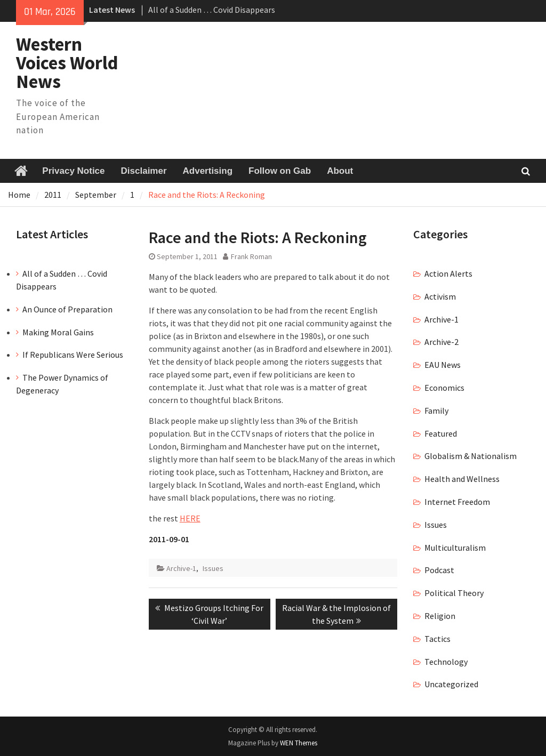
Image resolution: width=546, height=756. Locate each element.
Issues (213, 568)
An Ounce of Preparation (67, 309)
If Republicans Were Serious (73, 355)
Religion (440, 616)
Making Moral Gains (58, 332)
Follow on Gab (280, 171)
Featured (441, 433)
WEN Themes (299, 743)
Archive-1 (181, 568)
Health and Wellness (462, 479)
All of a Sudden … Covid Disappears (212, 10)
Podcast (439, 570)
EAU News (443, 365)
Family (436, 411)
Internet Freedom (457, 502)
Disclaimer (144, 171)
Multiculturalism (455, 548)
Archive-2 (441, 342)
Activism (440, 296)
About (340, 171)
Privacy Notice (73, 171)
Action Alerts (448, 274)
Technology (446, 662)
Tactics (437, 639)
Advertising (208, 171)
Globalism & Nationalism (471, 456)
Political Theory (454, 593)
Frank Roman (251, 256)
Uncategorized (451, 684)
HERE (190, 518)
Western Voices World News (67, 63)
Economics (444, 388)
